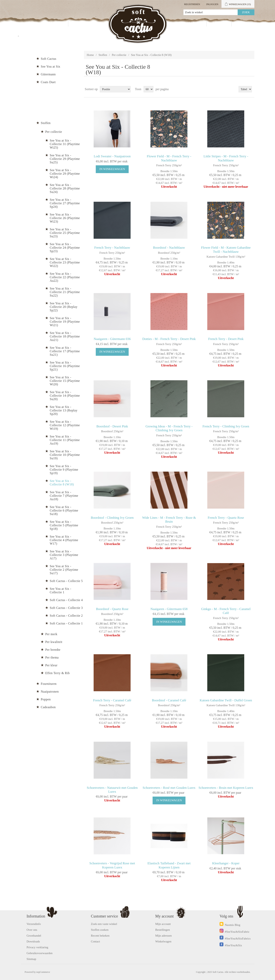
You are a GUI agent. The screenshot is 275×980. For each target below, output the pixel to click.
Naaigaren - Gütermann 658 (169, 609)
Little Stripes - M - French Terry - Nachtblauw (226, 158)
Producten (54, 24)
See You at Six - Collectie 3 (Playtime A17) (64, 555)
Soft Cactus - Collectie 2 (66, 616)
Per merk (51, 634)
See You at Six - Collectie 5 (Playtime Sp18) (64, 525)
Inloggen (212, 4)
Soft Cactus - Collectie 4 (66, 600)
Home (90, 55)
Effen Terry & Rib (58, 673)
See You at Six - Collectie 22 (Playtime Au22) (65, 277)
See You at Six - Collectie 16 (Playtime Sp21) (65, 366)
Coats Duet (48, 82)
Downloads (33, 941)
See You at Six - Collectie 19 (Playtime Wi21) (65, 322)
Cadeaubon (48, 707)
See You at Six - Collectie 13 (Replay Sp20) (64, 410)
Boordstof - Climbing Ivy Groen (112, 518)
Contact (219, 24)
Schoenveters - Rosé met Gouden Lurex (169, 788)
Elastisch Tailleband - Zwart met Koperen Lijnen (169, 865)
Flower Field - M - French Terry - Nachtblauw (169, 158)
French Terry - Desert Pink (226, 339)
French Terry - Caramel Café (112, 700)
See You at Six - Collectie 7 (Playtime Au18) (64, 496)
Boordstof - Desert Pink (112, 426)
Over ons (32, 930)
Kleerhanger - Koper (226, 863)
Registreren (192, 4)
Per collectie (119, 55)
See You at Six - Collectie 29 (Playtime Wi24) (65, 174)
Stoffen (103, 55)
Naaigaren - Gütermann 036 (112, 339)
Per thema (52, 657)
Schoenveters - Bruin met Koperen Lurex (226, 788)
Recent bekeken (100, 936)
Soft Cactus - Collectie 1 (66, 623)
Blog (241, 24)
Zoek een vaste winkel (104, 924)
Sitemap (31, 959)
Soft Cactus (49, 59)
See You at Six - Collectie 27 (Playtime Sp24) (65, 203)
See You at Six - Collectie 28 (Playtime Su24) (65, 188)
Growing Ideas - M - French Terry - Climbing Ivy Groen (169, 428)
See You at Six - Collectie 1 (61, 590)
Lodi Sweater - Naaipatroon (112, 156)
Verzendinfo (34, 924)
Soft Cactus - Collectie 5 (66, 581)
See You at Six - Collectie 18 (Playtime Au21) (65, 336)
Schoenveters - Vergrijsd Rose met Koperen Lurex (112, 865)
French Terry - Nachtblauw (112, 248)
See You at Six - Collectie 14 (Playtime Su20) (65, 396)
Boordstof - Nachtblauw (169, 248)
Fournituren (49, 684)
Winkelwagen (163, 941)
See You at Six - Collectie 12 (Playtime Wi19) (65, 425)
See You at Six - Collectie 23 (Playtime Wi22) (65, 262)
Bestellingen (163, 930)
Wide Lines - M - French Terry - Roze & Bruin (169, 520)
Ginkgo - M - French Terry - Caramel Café (226, 611)
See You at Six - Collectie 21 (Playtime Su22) (65, 292)
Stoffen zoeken (100, 930)
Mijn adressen (164, 936)
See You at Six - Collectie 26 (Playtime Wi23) (65, 218)
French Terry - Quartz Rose (226, 518)
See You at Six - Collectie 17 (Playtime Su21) (65, 351)
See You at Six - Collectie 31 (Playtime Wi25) (65, 144)
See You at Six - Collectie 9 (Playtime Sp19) (64, 470)
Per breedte (53, 650)
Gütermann (48, 74)
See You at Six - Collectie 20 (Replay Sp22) (64, 307)
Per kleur (51, 665)
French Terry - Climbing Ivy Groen (226, 426)
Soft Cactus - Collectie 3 (66, 608)
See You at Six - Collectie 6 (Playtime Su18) (64, 510)
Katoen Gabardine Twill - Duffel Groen (226, 700)
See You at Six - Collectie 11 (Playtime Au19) (65, 440)
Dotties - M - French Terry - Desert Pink (169, 339)
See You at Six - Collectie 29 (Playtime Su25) (65, 159)
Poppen (46, 699)
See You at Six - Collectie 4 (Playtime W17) (64, 540)
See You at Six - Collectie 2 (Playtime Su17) (64, 570)
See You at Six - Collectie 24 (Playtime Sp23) (65, 248)
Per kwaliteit (54, 642)
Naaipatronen (50, 692)
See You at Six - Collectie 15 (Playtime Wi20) (65, 381)
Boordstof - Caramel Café (169, 700)
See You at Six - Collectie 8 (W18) (62, 483)
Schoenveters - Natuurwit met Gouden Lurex (112, 790)
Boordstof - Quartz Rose (112, 609)
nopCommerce (43, 972)
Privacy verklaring (37, 947)
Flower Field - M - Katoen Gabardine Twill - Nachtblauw (226, 250)
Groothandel (85, 24)
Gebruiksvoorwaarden (40, 953)
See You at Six (51, 66)
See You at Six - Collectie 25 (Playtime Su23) (65, 233)
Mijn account (190, 24)
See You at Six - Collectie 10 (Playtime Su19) (65, 455)
